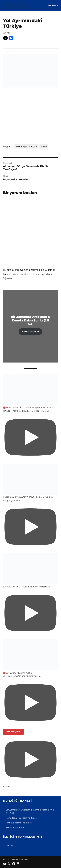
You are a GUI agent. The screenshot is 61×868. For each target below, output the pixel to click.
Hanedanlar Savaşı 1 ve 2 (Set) (21, 818)
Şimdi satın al (31, 332)
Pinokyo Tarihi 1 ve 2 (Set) (19, 823)
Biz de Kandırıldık (15, 828)
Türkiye (44, 146)
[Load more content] (13, 732)
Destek (9, 846)
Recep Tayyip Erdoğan (26, 146)
